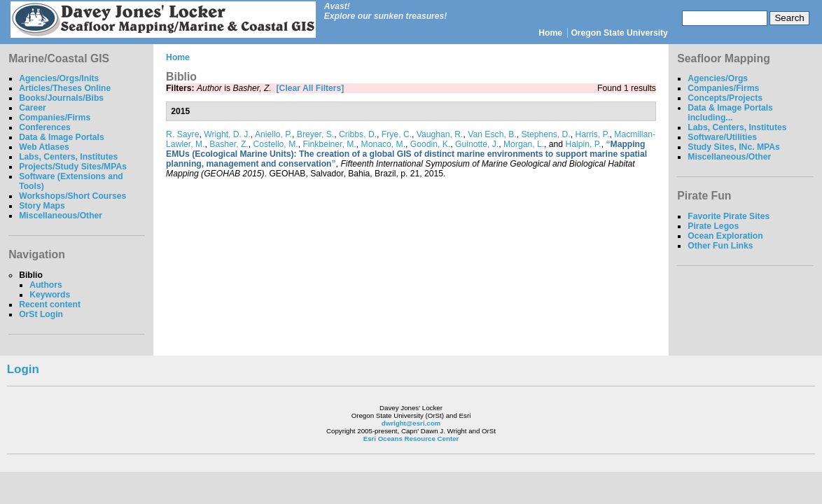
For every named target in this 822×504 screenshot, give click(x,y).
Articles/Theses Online (65, 88)
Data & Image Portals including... (730, 113)
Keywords (50, 295)
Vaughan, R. (440, 134)
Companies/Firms (55, 118)
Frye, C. (397, 134)
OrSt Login (41, 314)
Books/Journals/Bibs (61, 98)
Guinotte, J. (477, 144)
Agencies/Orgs (718, 78)
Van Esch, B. (492, 134)
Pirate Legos (713, 226)
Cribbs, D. (358, 134)
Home (550, 33)
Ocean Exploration (725, 236)
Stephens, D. (545, 134)
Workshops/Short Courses (72, 196)
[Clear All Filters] (311, 88)
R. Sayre (182, 134)
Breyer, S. (315, 134)
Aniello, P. (273, 134)
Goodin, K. (430, 144)
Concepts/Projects (725, 98)
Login (23, 369)
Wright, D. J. (227, 134)
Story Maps (42, 206)
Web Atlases (44, 147)
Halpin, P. (584, 144)
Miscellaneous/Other (61, 216)
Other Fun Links (720, 246)
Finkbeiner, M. (329, 144)
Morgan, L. (524, 144)
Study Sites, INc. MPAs (734, 147)
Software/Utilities (722, 137)
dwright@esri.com (411, 423)
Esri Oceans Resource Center (411, 439)
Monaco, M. (384, 144)
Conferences (45, 127)
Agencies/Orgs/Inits (59, 78)
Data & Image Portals (62, 137)
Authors (46, 285)
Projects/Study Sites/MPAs (73, 167)
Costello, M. (275, 144)
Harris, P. (592, 134)
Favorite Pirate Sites (729, 216)
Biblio (31, 275)
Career (33, 108)
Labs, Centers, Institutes (68, 157)
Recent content (50, 304)
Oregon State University (619, 33)
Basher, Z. (229, 144)
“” (406, 154)
